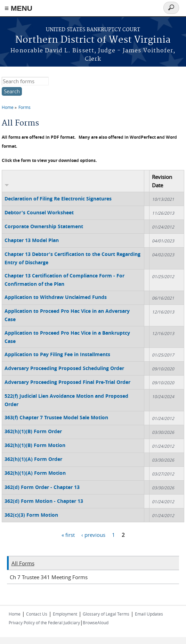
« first (68, 534)
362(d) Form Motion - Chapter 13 (44, 501)
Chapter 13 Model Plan (32, 240)
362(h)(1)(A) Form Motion (35, 473)
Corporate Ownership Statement (44, 226)
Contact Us (37, 614)
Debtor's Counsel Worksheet (39, 212)
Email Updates (149, 614)
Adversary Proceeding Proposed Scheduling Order (64, 368)
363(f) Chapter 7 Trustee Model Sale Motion (56, 417)
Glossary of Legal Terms (106, 614)
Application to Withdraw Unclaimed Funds (56, 297)
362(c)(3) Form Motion (31, 515)
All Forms (23, 563)
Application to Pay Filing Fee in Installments (57, 354)
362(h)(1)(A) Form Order (33, 459)
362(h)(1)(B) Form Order (33, 431)
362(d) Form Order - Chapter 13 (42, 487)
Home (8, 107)
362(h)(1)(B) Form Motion (35, 445)
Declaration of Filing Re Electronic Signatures (58, 199)
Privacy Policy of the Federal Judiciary (44, 622)
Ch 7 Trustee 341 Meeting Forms (49, 577)
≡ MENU (18, 8)
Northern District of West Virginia (93, 40)
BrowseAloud (96, 622)
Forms (25, 107)
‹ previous (93, 534)
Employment (65, 614)
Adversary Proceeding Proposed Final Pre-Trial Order (67, 382)
